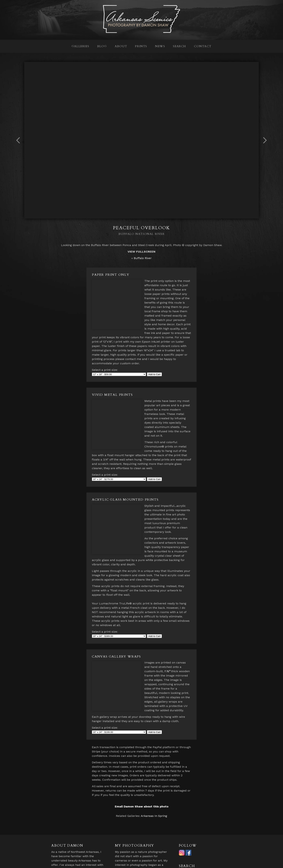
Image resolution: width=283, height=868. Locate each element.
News (160, 46)
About (121, 46)
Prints (141, 46)
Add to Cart (154, 366)
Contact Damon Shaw (194, 862)
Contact (203, 46)
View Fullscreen (141, 252)
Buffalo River (143, 258)
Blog (102, 46)
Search (179, 46)
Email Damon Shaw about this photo (142, 776)
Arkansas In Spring (154, 785)
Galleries (80, 46)
